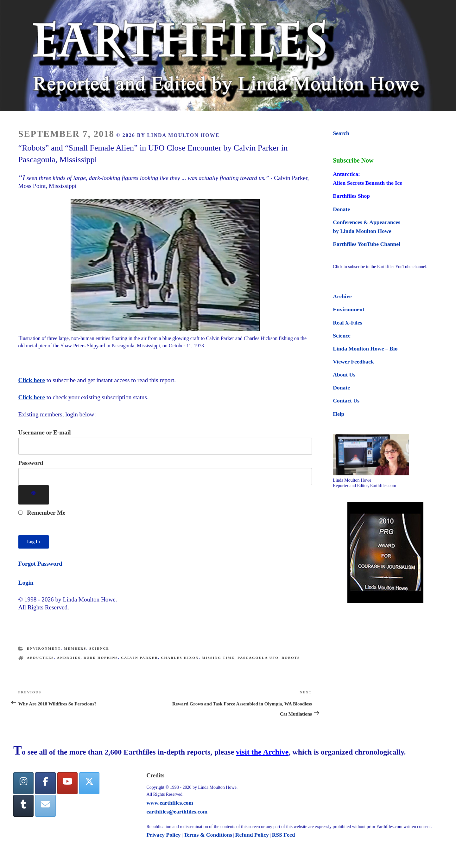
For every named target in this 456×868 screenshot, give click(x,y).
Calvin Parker (139, 658)
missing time (218, 658)
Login (26, 583)
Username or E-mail (45, 432)
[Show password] (34, 495)
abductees (40, 658)
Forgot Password (40, 564)
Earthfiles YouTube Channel (367, 244)
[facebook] (45, 783)
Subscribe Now (353, 160)
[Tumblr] (23, 806)
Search (341, 133)
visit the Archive (262, 752)
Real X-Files (347, 323)
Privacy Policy (163, 835)
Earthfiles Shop (351, 196)
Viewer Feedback (353, 362)
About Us (344, 375)
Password (31, 463)
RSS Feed (284, 835)
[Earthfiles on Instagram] (23, 783)
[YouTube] (67, 783)
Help (339, 414)
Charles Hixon (180, 658)
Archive (342, 296)
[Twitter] (89, 783)
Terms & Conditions (208, 835)
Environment (44, 648)
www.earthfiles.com (170, 803)
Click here (32, 380)
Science (99, 648)
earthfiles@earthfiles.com (177, 812)
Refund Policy (252, 835)
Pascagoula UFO (258, 658)
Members (75, 648)
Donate (341, 209)
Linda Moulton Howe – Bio (365, 349)
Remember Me (42, 513)
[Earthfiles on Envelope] (45, 806)
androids (69, 658)
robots (291, 658)
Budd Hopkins (101, 658)
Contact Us (346, 401)
